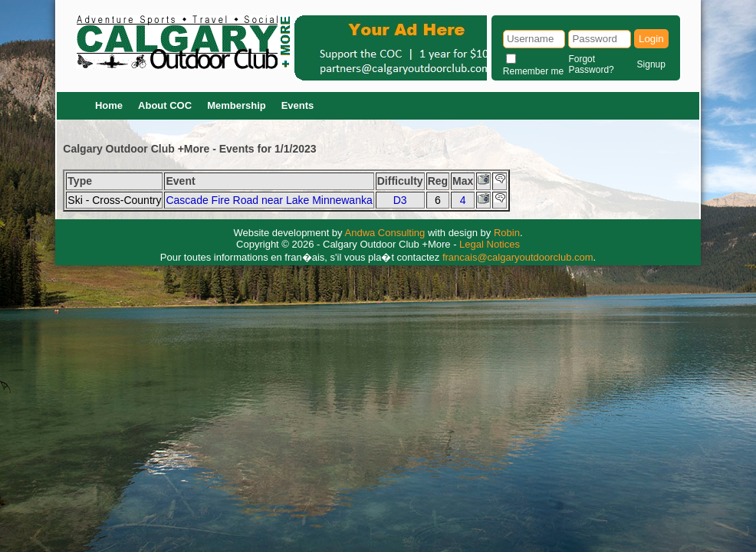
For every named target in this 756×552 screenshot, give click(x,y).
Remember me (533, 71)
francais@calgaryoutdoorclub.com (518, 257)
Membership (237, 105)
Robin (507, 233)
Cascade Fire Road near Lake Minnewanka (269, 200)
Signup (651, 64)
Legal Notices (490, 244)
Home (109, 105)
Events (298, 105)
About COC (165, 105)
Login (651, 39)
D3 (400, 200)
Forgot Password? (591, 64)
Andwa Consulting (385, 233)
